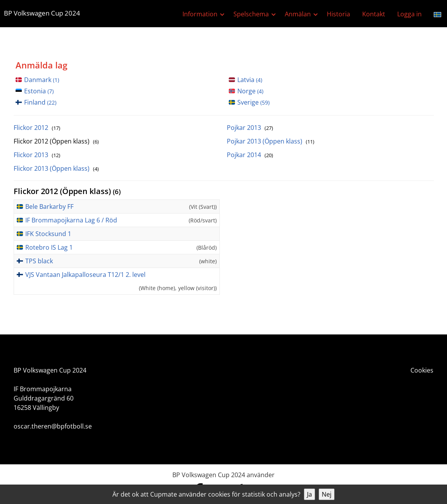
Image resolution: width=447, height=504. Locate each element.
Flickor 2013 (37, 155)
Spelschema (251, 14)
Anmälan (298, 14)
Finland (40, 102)
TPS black (39, 261)
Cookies (422, 370)
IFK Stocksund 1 (48, 234)
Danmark (42, 80)
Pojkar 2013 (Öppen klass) (271, 141)
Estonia (39, 91)
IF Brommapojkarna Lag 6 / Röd (71, 220)
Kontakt (374, 14)
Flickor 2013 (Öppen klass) (56, 168)
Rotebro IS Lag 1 (49, 247)
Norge (250, 91)
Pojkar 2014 (250, 155)
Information (200, 14)
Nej (327, 494)
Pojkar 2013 (250, 128)
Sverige (253, 102)
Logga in (409, 14)
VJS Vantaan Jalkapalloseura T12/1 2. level (85, 275)
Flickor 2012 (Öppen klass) (56, 141)
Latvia (250, 80)
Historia (338, 14)
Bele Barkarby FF (49, 206)
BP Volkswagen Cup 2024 (42, 13)
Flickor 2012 (37, 128)
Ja (309, 494)
